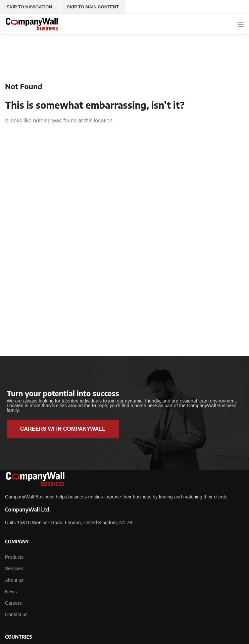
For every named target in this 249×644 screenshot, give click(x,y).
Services (14, 569)
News (11, 592)
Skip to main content (93, 7)
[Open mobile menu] (241, 24)
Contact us (16, 614)
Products (14, 557)
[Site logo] (32, 24)
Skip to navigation (29, 7)
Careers (13, 603)
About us (14, 580)
